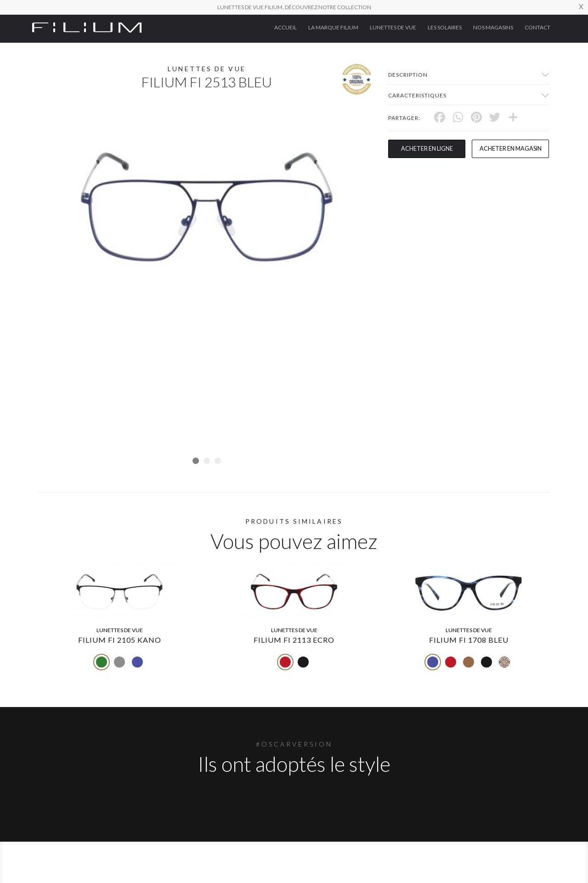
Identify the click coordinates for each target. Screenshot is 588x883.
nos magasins (493, 27)
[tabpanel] (207, 207)
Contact (537, 27)
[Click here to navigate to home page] (87, 27)
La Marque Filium (333, 27)
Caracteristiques (417, 95)
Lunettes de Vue (393, 27)
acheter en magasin (510, 149)
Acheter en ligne (427, 149)
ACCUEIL (286, 27)
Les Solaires (445, 27)
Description (408, 75)
